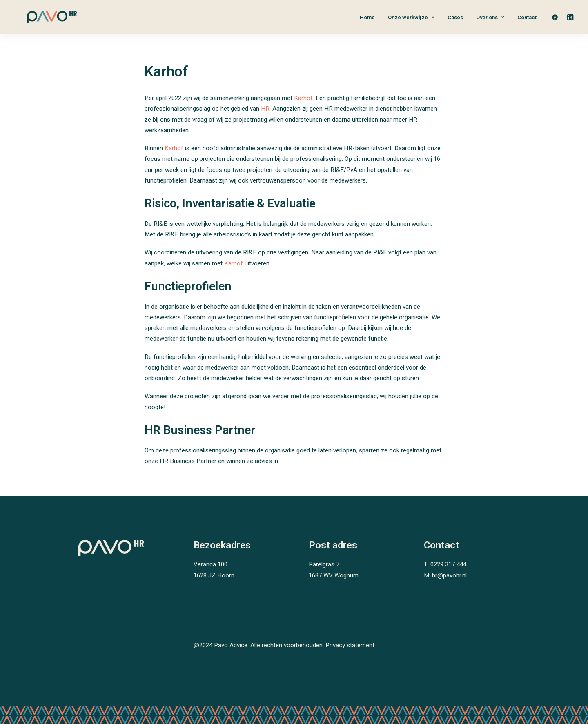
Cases (455, 17)
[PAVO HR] (40, 17)
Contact (527, 17)
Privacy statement (350, 645)
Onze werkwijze (411, 17)
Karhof (303, 98)
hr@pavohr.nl (449, 575)
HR (265, 109)
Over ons (490, 17)
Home (367, 17)
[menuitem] (367, 17)
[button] (557, 17)
